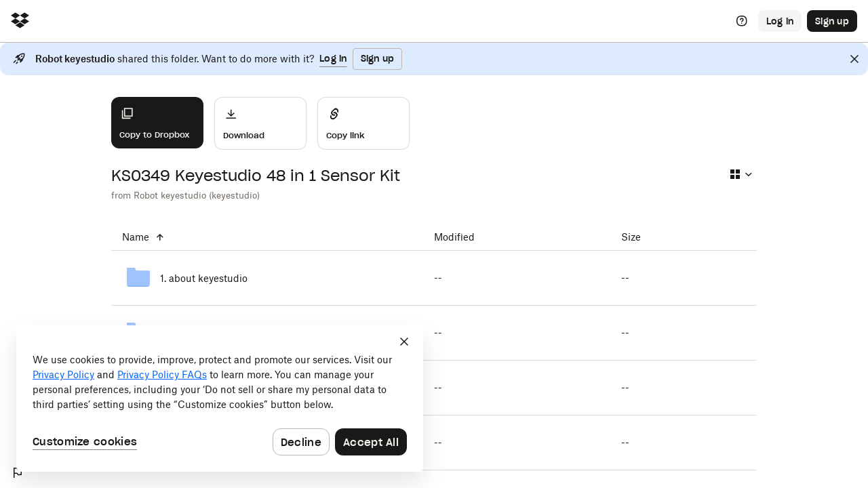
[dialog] (220, 399)
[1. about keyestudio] (267, 278)
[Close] (854, 59)
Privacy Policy (63, 374)
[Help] (742, 21)
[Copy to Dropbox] (157, 123)
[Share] (363, 123)
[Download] (260, 123)
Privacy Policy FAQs (162, 374)
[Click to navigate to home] (20, 21)
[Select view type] (741, 174)
